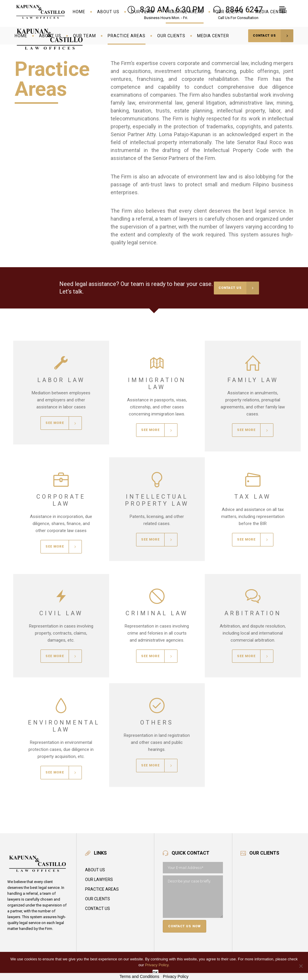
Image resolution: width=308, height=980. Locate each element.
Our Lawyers (99, 880)
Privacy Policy (176, 976)
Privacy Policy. (157, 965)
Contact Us (98, 909)
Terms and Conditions (139, 976)
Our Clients (98, 899)
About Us (95, 870)
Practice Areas (102, 889)
